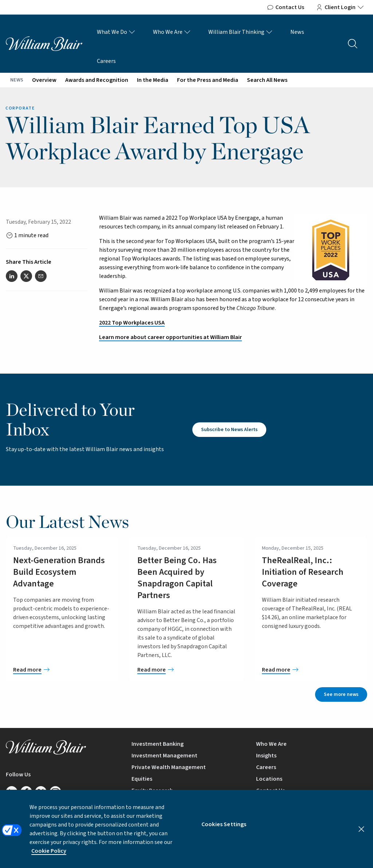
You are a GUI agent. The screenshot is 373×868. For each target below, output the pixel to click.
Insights (266, 756)
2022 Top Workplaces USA (132, 323)
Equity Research (152, 791)
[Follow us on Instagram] (55, 792)
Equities (142, 779)
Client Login (340, 7)
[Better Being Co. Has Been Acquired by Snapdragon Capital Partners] (186, 670)
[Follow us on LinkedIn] (12, 792)
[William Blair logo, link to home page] (44, 43)
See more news (341, 694)
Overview (44, 80)
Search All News (267, 80)
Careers (106, 61)
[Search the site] (353, 44)
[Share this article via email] (41, 276)
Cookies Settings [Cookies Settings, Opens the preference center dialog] (224, 831)
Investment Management (164, 756)
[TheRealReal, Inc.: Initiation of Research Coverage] (311, 670)
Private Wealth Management (169, 767)
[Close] (361, 835)
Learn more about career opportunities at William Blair (170, 337)
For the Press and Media (208, 80)
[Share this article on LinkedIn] (12, 276)
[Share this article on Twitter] (26, 276)
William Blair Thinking (241, 32)
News (297, 32)
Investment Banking (158, 744)
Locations (269, 779)
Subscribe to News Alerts (229, 430)
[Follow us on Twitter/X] (41, 792)
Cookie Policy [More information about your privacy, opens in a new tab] (49, 857)
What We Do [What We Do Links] (116, 32)
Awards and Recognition (97, 80)
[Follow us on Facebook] (26, 792)
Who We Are (172, 32)
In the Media (153, 80)
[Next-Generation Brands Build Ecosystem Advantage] (62, 670)
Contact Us (285, 7)
